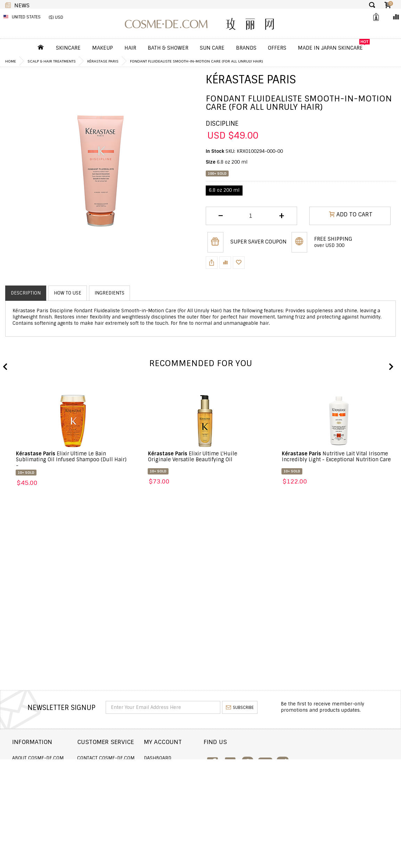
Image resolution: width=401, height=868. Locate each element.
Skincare (68, 48)
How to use (68, 293)
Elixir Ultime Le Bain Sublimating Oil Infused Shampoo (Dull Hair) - (71, 460)
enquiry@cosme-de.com (344, 785)
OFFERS (277, 48)
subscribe (240, 708)
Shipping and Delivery (40, 767)
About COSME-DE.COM (38, 758)
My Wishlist (178, 777)
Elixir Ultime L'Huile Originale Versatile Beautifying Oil (193, 457)
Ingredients (109, 293)
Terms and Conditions (40, 796)
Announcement (107, 777)
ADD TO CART (351, 216)
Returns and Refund (38, 777)
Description (26, 293)
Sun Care (212, 48)
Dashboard (177, 758)
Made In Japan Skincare (330, 48)
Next (391, 367)
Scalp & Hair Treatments (52, 61)
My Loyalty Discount (188, 786)
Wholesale (25, 786)
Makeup (103, 48)
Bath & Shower (168, 48)
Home (11, 61)
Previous (5, 367)
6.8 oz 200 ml (224, 190)
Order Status (104, 767)
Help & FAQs (102, 786)
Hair (130, 48)
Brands (246, 48)
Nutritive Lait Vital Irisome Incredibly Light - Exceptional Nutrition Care (336, 457)
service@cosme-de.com (343, 800)
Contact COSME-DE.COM (117, 758)
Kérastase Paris (103, 61)
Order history (181, 767)
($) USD (56, 17)
